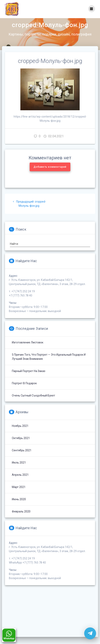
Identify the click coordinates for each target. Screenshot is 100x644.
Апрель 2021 (20, 482)
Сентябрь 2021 (22, 457)
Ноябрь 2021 (20, 433)
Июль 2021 (19, 469)
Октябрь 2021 (21, 445)
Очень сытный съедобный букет (33, 402)
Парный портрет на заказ (29, 378)
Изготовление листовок (28, 349)
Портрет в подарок (24, 390)
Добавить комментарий (50, 174)
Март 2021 (19, 494)
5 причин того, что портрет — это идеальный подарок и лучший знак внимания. (49, 364)
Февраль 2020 (21, 518)
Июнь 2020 (19, 506)
